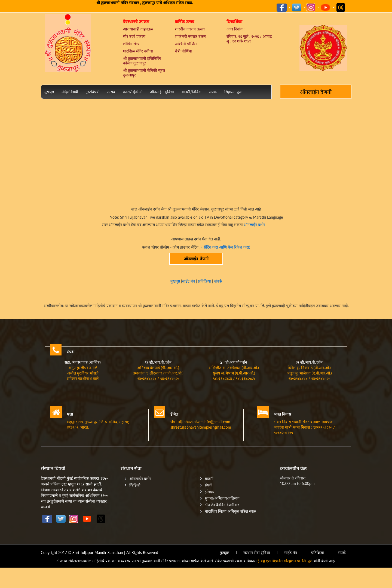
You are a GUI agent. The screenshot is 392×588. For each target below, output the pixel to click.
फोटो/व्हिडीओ (133, 92)
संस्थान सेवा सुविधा (257, 553)
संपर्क (213, 92)
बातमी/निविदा (192, 92)
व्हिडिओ (135, 485)
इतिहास (210, 492)
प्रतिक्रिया (205, 281)
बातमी (209, 479)
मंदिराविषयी (70, 92)
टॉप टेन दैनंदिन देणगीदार (222, 505)
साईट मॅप (189, 281)
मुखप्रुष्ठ (224, 553)
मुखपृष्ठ (49, 92)
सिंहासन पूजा (233, 92)
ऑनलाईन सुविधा (162, 92)
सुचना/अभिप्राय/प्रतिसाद (222, 498)
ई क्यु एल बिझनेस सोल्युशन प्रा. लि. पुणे (285, 561)
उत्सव (111, 92)
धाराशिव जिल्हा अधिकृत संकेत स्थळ (230, 511)
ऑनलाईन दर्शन (254, 225)
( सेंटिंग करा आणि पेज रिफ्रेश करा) (226, 247)
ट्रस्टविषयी (93, 92)
